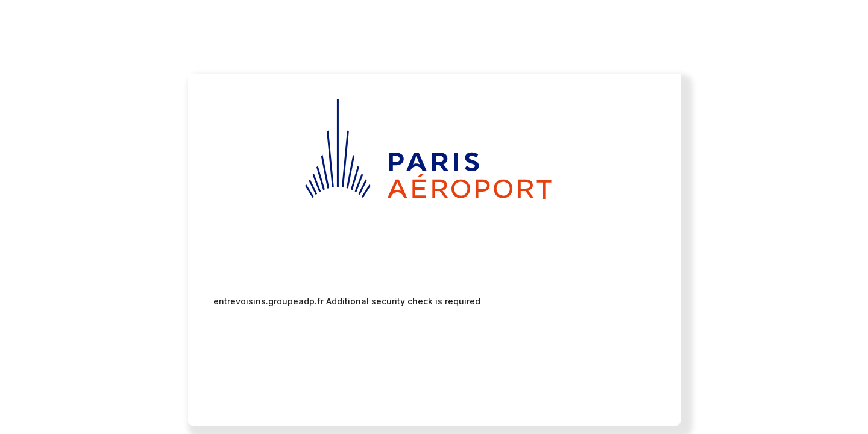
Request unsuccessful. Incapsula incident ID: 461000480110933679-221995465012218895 (434, 217)
